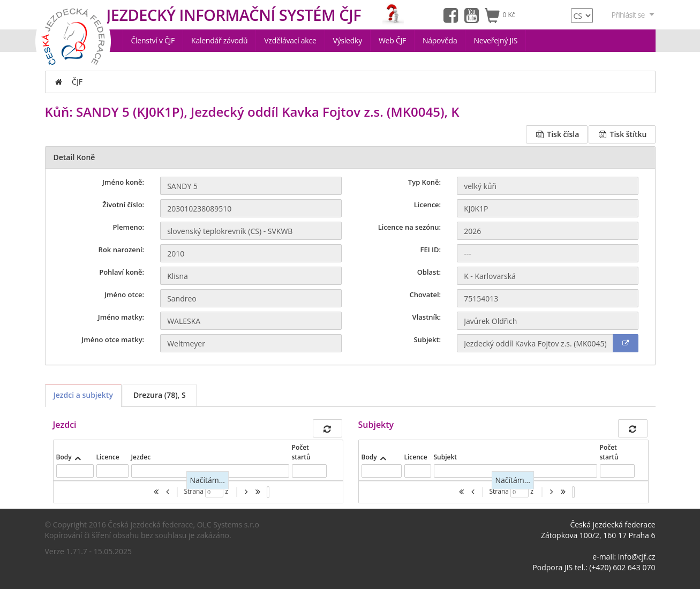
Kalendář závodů (219, 40)
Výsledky (348, 40)
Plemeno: (128, 227)
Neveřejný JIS (495, 40)
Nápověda (440, 40)
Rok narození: (122, 250)
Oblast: (429, 272)
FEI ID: (431, 250)
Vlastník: (427, 317)
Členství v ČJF (153, 40)
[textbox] (75, 471)
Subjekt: (427, 339)
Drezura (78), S (160, 395)
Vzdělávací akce (290, 40)
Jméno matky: (121, 317)
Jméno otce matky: (113, 339)
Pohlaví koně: (122, 272)
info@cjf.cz (637, 557)
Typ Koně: (424, 182)
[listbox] (268, 492)
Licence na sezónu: (409, 227)
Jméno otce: (124, 294)
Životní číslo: (123, 205)
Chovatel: (425, 294)
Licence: (427, 205)
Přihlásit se (634, 15)
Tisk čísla (557, 134)
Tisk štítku (622, 134)
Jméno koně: (123, 182)
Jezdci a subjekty (83, 395)
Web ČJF (392, 40)
